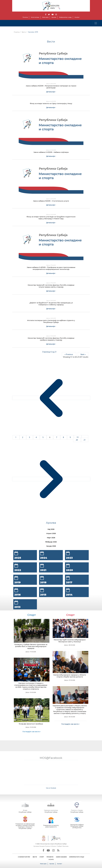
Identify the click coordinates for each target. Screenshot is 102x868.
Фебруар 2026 (51, 542)
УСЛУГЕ (51, 859)
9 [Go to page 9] (70, 437)
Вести (24, 32)
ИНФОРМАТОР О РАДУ (77, 857)
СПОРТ (42, 857)
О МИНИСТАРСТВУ (24, 857)
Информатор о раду (65, 17)
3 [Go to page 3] (30, 437)
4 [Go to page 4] (36, 437)
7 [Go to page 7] (57, 437)
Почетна (25, 17)
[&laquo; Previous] (51, 398)
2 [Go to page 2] (23, 437)
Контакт (77, 17)
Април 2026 (51, 533)
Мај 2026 (51, 529)
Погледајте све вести (32, 732)
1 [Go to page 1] (16, 437)
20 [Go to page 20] (77, 440)
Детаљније (51, 92)
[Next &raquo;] (51, 479)
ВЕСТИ (35, 857)
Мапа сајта (45, 17)
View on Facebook (51, 788)
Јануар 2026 (51, 546)
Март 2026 (51, 538)
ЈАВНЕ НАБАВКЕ (61, 857)
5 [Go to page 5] (43, 437)
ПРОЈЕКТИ (50, 857)
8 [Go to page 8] (64, 437)
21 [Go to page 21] (85, 440)
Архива (54, 17)
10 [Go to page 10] (78, 437)
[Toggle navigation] (96, 23)
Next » (83, 354)
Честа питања (35, 17)
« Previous (69, 354)
